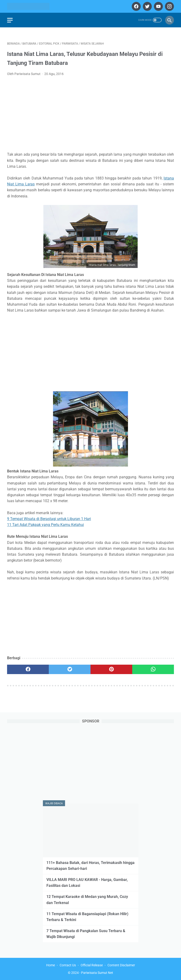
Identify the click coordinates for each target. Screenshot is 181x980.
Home (51, 965)
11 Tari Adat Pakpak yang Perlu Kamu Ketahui (45, 525)
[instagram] (169, 6)
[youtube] (158, 6)
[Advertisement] (90, 116)
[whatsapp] (153, 669)
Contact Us (68, 965)
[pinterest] (111, 669)
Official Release (92, 965)
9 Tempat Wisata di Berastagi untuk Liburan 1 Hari (49, 519)
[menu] (10, 20)
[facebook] (136, 6)
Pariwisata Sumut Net (97, 973)
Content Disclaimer (121, 965)
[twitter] (147, 6)
